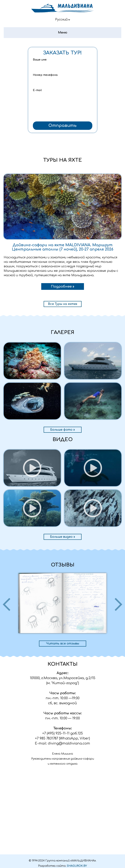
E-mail (37, 90)
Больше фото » (62, 430)
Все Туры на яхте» (63, 304)
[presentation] (63, 112)
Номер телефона (45, 75)
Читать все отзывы (63, 644)
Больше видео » (62, 537)
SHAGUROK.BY (77, 866)
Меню (63, 33)
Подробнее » (62, 286)
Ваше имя (40, 60)
